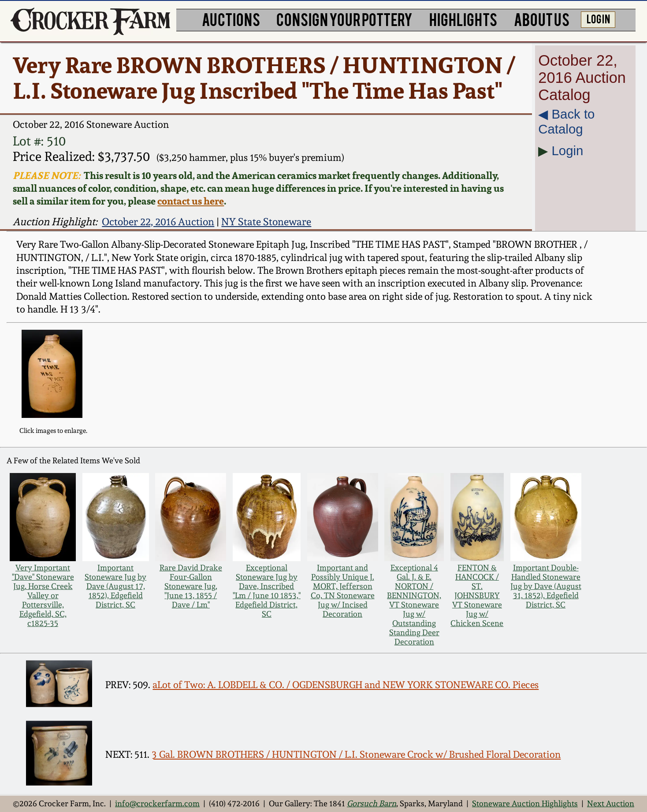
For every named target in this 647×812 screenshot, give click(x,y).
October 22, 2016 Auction (158, 222)
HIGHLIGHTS (463, 19)
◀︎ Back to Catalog (566, 121)
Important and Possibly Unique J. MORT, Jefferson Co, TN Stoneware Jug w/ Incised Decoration (343, 591)
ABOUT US (542, 19)
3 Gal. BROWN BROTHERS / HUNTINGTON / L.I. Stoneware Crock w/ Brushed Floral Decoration (356, 754)
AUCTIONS (231, 19)
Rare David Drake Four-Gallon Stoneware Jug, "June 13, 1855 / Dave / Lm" (191, 586)
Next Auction (611, 803)
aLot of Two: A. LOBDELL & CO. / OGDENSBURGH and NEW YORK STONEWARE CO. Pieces (346, 685)
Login (568, 151)
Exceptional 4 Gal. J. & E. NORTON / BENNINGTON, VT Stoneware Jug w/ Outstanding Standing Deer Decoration (414, 605)
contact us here (191, 201)
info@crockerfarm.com (157, 803)
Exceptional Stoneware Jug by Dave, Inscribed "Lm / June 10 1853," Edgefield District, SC (267, 591)
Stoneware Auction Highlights (525, 803)
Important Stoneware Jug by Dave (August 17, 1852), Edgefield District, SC (115, 586)
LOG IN (598, 18)
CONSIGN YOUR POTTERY (344, 19)
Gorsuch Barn (372, 803)
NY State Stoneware (266, 222)
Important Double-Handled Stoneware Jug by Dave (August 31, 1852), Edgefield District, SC (546, 586)
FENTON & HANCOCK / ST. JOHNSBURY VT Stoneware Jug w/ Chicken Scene (477, 595)
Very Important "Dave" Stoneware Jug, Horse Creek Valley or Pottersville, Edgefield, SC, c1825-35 (43, 595)
